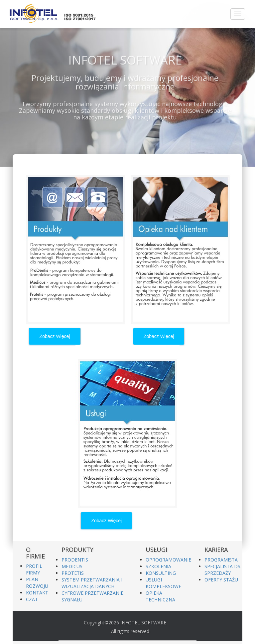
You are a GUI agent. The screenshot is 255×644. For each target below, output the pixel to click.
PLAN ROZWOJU (37, 583)
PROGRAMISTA (221, 560)
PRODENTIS (75, 560)
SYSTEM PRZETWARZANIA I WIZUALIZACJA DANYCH (92, 583)
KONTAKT (37, 593)
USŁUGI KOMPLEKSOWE (163, 583)
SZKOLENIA (158, 566)
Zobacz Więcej (55, 336)
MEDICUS (72, 566)
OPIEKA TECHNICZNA (160, 596)
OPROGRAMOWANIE (168, 560)
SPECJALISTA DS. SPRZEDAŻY (223, 570)
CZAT (32, 599)
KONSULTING (161, 573)
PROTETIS (73, 573)
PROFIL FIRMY (34, 569)
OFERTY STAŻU (221, 580)
